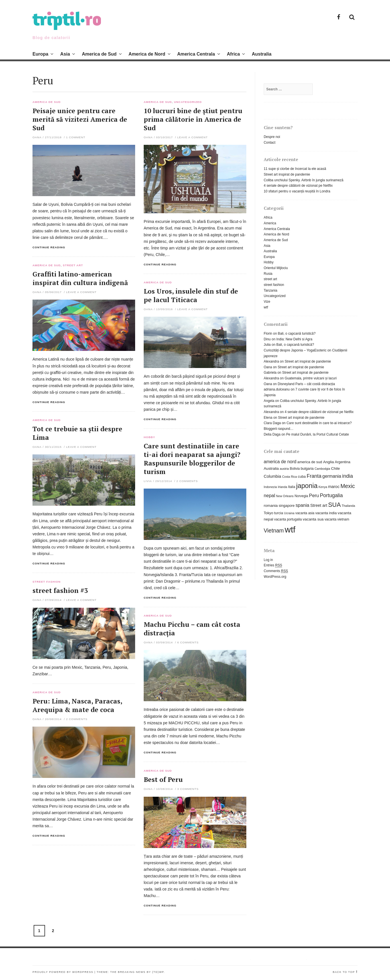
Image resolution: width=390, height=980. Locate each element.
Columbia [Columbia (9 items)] (272, 476)
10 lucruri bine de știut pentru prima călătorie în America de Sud (193, 119)
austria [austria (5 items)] (284, 469)
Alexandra (271, 361)
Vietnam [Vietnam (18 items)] (274, 531)
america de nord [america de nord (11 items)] (280, 462)
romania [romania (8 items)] (271, 506)
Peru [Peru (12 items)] (314, 495)
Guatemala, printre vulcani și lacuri (310, 378)
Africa (233, 54)
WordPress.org (275, 577)
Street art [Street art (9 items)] (319, 505)
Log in (268, 560)
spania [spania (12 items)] (302, 505)
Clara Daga (272, 423)
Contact (270, 143)
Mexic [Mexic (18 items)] (348, 486)
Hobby (149, 437)
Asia (65, 54)
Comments (276, 571)
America (270, 223)
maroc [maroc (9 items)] (334, 487)
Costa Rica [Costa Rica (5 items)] (289, 477)
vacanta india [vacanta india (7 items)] (326, 513)
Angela (269, 401)
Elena (268, 418)
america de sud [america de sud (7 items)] (310, 462)
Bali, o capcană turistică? (297, 334)
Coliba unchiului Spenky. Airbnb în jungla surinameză (303, 180)
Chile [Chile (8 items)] (335, 468)
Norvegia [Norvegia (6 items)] (301, 496)
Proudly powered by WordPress (63, 972)
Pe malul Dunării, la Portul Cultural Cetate (318, 434)
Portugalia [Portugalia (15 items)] (331, 495)
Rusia (268, 274)
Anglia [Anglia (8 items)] (328, 462)
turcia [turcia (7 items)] (279, 513)
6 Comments (188, 642)
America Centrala (196, 54)
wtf (266, 307)
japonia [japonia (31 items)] (307, 486)
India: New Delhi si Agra (294, 339)
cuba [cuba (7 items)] (302, 476)
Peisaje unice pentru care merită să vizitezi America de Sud (80, 119)
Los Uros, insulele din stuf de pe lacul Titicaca (191, 295)
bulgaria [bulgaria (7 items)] (307, 468)
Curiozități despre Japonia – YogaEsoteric (295, 350)
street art (73, 265)
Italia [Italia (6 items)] (292, 487)
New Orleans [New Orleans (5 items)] (285, 496)
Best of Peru (163, 779)
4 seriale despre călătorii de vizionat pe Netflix (298, 186)
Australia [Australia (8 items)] (271, 468)
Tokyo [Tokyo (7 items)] (268, 513)
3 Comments (188, 789)
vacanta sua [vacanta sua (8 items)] (313, 519)
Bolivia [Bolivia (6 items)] (295, 469)
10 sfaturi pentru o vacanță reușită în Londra (297, 191)
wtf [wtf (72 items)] (290, 529)
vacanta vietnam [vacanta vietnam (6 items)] (337, 519)
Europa (40, 54)
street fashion (47, 582)
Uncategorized (188, 102)
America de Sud (99, 54)
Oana (37, 137)
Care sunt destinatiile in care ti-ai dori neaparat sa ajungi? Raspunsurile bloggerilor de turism (192, 459)
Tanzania (271, 290)
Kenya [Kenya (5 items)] (323, 487)
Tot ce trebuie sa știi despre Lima (77, 433)
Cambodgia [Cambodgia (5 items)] (322, 469)
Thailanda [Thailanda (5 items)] (349, 506)
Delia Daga (272, 434)
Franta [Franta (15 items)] (314, 476)
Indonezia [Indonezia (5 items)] (270, 487)
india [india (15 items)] (348, 476)
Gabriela (270, 373)
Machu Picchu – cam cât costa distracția (192, 629)
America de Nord (147, 54)
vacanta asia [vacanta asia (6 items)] (305, 513)
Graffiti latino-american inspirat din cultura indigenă (80, 278)
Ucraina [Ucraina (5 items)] (289, 513)
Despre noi (272, 137)
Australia (262, 54)
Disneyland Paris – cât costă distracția (306, 384)
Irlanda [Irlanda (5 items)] (283, 487)
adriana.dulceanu (277, 389)
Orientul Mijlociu (276, 268)
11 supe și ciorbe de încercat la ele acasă (295, 169)
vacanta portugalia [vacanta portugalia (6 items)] (288, 519)
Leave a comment (193, 137)
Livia (148, 481)
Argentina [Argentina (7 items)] (343, 462)
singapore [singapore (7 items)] (287, 506)
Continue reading (49, 247)
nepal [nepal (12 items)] (269, 495)
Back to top (344, 972)
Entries (273, 565)
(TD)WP (158, 972)
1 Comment (76, 137)
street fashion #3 (60, 590)
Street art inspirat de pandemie (287, 174)
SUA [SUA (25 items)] (334, 505)
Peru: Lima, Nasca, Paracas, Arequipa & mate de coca (77, 705)
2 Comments (187, 481)
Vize (267, 302)
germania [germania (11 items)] (332, 476)
